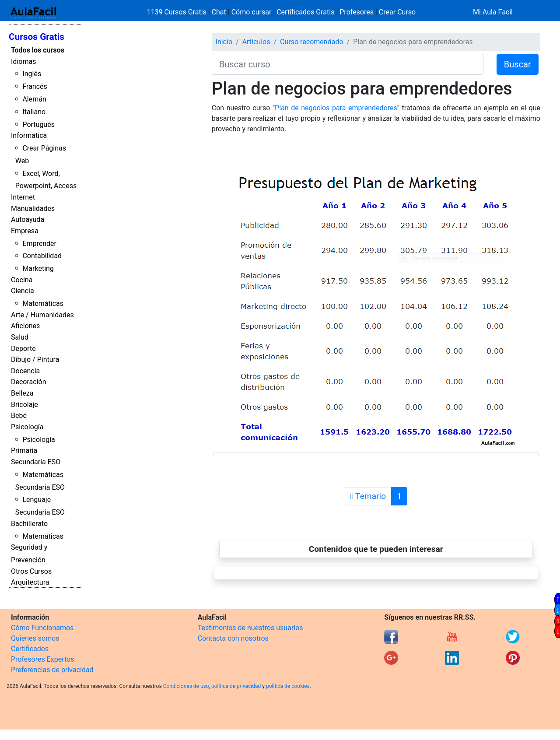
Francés (35, 86)
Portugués (38, 125)
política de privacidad (236, 686)
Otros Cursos (31, 571)
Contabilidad (42, 256)
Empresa (25, 231)
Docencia (25, 371)
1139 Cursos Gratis (178, 12)
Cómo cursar (252, 12)
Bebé (19, 416)
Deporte (23, 349)
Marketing (38, 268)
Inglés (32, 74)
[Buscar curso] (348, 64)
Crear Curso (397, 12)
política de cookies (288, 686)
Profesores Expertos (42, 659)
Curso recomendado (312, 42)
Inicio (224, 42)
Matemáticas (43, 303)
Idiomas (23, 61)
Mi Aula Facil (493, 12)
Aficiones (25, 326)
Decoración (29, 382)
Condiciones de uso (186, 686)
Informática (29, 135)
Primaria (24, 451)
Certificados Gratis (305, 12)
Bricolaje (24, 405)
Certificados (30, 649)
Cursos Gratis (37, 37)
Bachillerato (29, 524)
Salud (20, 337)
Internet (23, 197)
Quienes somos (35, 638)
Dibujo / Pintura (35, 359)
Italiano (34, 112)
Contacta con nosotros (233, 638)
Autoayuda (28, 219)
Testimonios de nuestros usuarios (250, 628)
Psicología (27, 427)
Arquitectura (30, 582)
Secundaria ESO (36, 462)
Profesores (357, 12)
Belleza (22, 393)
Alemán (34, 99)
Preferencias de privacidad (52, 670)
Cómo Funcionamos (42, 628)
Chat (219, 12)
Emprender (39, 244)
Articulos (256, 42)
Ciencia (23, 291)
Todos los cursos (38, 50)
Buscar (518, 64)
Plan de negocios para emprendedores (336, 108)
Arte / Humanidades (42, 315)
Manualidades (33, 209)
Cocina (22, 280)
